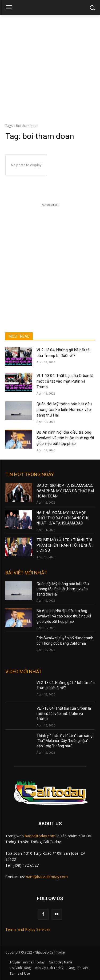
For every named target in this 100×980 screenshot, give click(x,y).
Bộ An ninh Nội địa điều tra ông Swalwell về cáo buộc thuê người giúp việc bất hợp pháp (65, 438)
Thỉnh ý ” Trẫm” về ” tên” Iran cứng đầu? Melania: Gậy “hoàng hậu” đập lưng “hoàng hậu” (65, 741)
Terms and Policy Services (28, 929)
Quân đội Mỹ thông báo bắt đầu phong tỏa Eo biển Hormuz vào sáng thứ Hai (64, 410)
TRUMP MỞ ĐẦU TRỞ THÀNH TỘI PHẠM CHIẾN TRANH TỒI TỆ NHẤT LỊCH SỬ (65, 545)
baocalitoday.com (40, 836)
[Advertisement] (50, 68)
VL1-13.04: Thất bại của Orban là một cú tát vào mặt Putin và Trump (65, 381)
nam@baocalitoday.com (47, 877)
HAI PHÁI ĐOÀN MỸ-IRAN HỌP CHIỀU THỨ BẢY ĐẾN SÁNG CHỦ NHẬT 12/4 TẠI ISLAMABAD (63, 518)
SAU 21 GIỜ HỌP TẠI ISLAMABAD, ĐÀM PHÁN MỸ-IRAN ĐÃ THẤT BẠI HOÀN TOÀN (65, 491)
